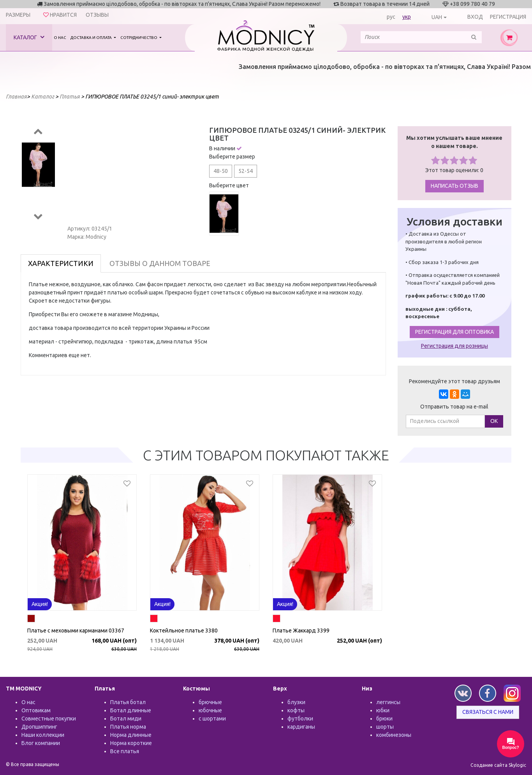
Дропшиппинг (39, 727)
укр (407, 17)
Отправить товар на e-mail (454, 407)
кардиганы (301, 727)
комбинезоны (394, 735)
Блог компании (41, 743)
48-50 (221, 171)
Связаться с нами (488, 712)
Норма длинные (131, 735)
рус (391, 17)
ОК (494, 421)
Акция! (40, 604)
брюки (384, 719)
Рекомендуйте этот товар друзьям (454, 381)
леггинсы (388, 702)
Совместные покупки (49, 719)
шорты (385, 727)
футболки (300, 719)
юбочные (210, 710)
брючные (210, 702)
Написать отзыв (454, 186)
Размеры (18, 15)
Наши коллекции (43, 735)
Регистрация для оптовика (454, 332)
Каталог (29, 37)
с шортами (212, 719)
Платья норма (128, 727)
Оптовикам (36, 710)
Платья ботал (128, 702)
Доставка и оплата (92, 38)
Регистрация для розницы (454, 346)
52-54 (246, 171)
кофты (296, 710)
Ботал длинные (131, 710)
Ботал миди (126, 719)
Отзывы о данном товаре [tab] (160, 263)
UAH (437, 17)
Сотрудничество (139, 38)
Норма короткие (131, 743)
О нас (60, 38)
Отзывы (97, 15)
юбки (383, 710)
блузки (296, 702)
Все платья (125, 751)
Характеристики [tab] (61, 263)
